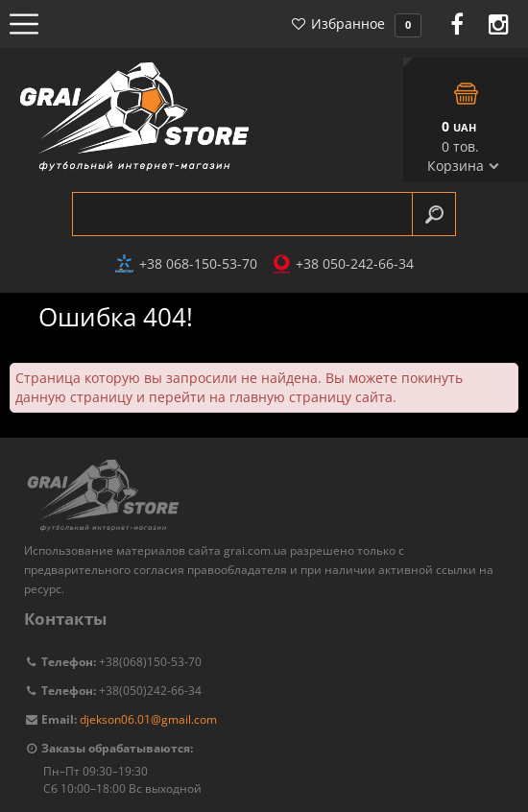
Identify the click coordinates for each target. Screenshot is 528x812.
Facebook (457, 24)
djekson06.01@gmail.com (148, 719)
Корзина (456, 166)
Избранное (356, 24)
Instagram (499, 24)
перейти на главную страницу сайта (271, 397)
